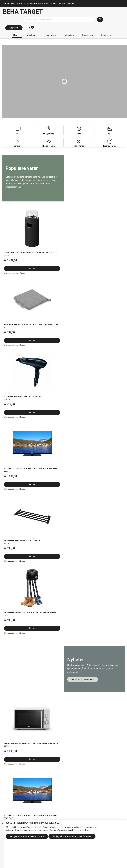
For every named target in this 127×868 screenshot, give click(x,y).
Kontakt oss (88, 35)
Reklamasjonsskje (10, 754)
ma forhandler (23, 754)
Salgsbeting (7, 716)
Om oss (5, 769)
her (96, 827)
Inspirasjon (51, 35)
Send (9, 809)
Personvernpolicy (9, 719)
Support (105, 35)
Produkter (30, 35)
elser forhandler (18, 716)
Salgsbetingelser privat (11, 713)
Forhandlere (69, 35)
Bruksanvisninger (9, 748)
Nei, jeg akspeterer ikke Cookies (27, 836)
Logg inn (14, 28)
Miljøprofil (6, 728)
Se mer (11, 247)
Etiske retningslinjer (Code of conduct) (18, 731)
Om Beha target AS (10, 725)
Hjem (16, 35)
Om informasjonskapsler (13, 722)
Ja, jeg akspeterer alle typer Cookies (72, 836)
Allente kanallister (9, 743)
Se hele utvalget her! (21, 418)
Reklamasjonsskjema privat (14, 751)
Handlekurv (7, 781)
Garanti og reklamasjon (12, 746)
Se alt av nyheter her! (83, 302)
